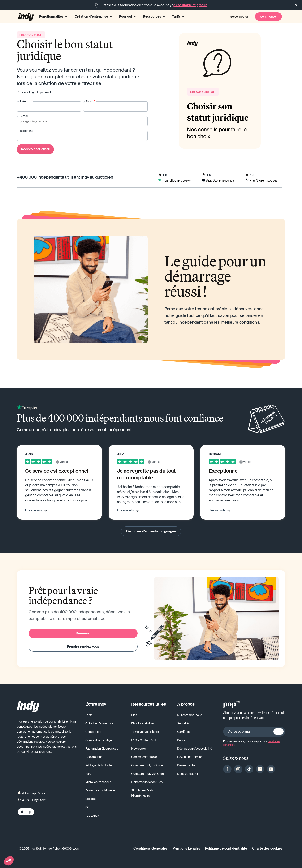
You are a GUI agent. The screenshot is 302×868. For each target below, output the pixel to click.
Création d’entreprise (99, 724)
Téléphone (26, 131)
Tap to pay (92, 816)
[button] (9, 861)
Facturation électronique (102, 749)
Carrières (183, 732)
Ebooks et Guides (143, 724)
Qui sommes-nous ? (191, 715)
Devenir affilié (186, 766)
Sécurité (183, 724)
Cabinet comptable (144, 757)
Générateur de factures (147, 782)
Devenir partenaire (190, 757)
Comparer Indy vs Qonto (148, 774)
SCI (88, 807)
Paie (88, 774)
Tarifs (89, 715)
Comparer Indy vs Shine (147, 766)
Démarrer (83, 634)
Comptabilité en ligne (99, 740)
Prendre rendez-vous (83, 647)
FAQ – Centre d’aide (144, 740)
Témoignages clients (145, 732)
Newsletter (139, 749)
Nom (90, 102)
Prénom (25, 102)
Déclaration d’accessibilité (195, 749)
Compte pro (93, 732)
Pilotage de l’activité (99, 766)
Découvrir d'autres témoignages (151, 531)
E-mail (24, 116)
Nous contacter (188, 774)
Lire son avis (34, 511)
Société (90, 799)
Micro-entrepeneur (98, 782)
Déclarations (94, 757)
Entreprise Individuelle (100, 791)
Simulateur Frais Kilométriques (142, 793)
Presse (182, 740)
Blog (134, 715)
